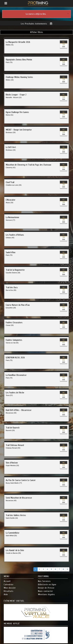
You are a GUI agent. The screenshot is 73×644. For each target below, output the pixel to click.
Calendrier (9, 584)
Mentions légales (46, 594)
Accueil (7, 581)
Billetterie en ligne (47, 584)
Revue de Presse (46, 587)
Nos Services (44, 581)
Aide (6, 594)
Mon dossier (10, 587)
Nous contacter (45, 590)
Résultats (9, 590)
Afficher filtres (36, 31)
